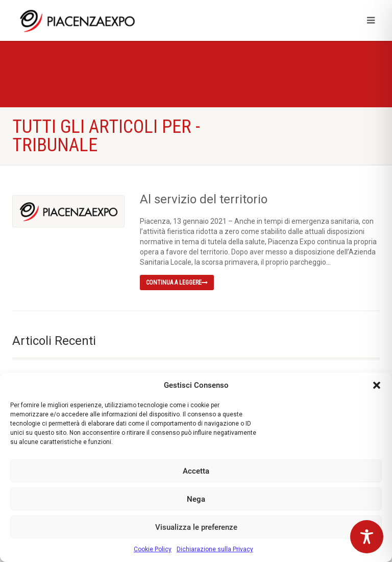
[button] (377, 385)
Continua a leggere (177, 283)
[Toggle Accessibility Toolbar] (367, 537)
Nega (196, 499)
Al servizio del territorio (204, 199)
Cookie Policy (153, 549)
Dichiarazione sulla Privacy (215, 549)
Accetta (196, 471)
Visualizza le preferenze (196, 527)
